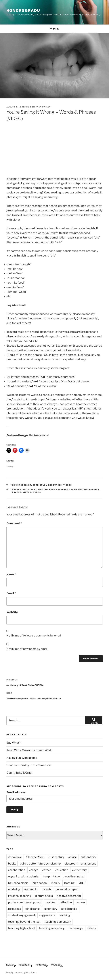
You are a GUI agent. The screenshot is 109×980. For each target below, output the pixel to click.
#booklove (15, 857)
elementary (79, 870)
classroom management (80, 864)
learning (69, 883)
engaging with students (23, 876)
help (52, 489)
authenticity (89, 857)
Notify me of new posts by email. (27, 649)
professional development (25, 902)
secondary (51, 909)
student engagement (22, 915)
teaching (64, 915)
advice (73, 857)
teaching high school (22, 928)
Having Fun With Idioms (22, 758)
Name (11, 574)
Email (11, 593)
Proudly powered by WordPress (21, 972)
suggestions (47, 915)
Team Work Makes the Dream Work (29, 750)
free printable (51, 876)
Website (12, 612)
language (62, 489)
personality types (67, 889)
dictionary (30, 489)
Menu (54, 29)
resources (14, 909)
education (62, 870)
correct (16, 489)
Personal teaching (20, 896)
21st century (56, 857)
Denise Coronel (39, 435)
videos (27, 492)
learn (73, 489)
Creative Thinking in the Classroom (29, 765)
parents (47, 889)
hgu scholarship (18, 883)
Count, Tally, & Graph (20, 773)
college (34, 870)
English (43, 489)
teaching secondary (52, 928)
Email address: (16, 792)
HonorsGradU (23, 11)
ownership (31, 889)
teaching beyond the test (24, 922)
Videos (68, 485)
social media (69, 909)
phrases (16, 492)
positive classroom (69, 896)
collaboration (17, 870)
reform (80, 902)
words (37, 492)
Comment (14, 523)
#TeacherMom (35, 857)
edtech (47, 870)
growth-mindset (74, 876)
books (12, 864)
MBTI (82, 883)
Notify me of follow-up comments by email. (34, 635)
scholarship (32, 909)
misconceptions (89, 489)
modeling (14, 889)
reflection (66, 902)
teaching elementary (58, 922)
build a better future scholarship (40, 864)
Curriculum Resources (47, 485)
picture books (44, 896)
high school (40, 883)
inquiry (56, 883)
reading (51, 902)
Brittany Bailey (41, 107)
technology (76, 928)
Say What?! (14, 743)
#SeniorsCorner (21, 485)
